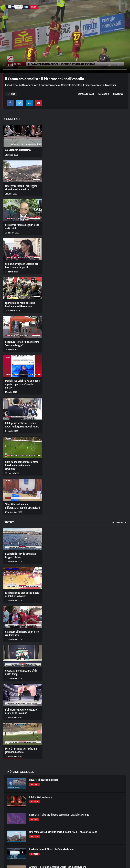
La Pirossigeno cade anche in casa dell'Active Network (22, 594)
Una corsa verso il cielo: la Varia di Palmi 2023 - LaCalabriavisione (63, 832)
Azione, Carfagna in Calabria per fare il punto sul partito (22, 265)
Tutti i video (119, 523)
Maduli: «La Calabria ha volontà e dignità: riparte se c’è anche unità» (22, 384)
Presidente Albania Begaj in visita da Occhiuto (22, 227)
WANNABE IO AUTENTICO (18, 150)
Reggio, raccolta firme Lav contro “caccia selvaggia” (22, 343)
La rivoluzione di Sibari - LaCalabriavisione (51, 849)
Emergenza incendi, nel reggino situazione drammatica (21, 188)
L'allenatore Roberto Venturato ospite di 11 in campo (21, 711)
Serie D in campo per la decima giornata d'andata (21, 750)
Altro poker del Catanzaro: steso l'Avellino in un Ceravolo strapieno (22, 465)
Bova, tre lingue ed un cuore (44, 780)
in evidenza (118, 94)
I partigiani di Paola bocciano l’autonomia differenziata (20, 304)
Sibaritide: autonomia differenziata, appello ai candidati (23, 506)
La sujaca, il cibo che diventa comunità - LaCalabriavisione (59, 815)
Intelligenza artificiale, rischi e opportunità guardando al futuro (22, 425)
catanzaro (104, 94)
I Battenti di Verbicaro (41, 797)
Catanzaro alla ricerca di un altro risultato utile (22, 633)
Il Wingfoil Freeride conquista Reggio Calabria (20, 555)
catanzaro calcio (86, 94)
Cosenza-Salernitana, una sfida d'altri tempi (21, 672)
